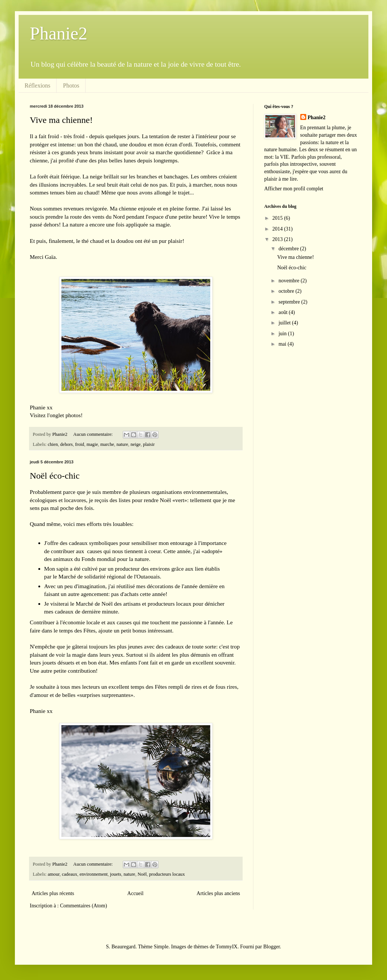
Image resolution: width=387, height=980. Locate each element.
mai (283, 344)
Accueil (135, 893)
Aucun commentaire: (94, 434)
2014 (278, 229)
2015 (278, 218)
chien (53, 444)
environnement (94, 874)
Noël (142, 874)
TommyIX (227, 947)
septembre (290, 302)
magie (92, 444)
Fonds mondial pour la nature (115, 559)
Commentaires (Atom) (83, 906)
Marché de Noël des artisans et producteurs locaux (134, 604)
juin (283, 334)
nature (122, 444)
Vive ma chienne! (61, 120)
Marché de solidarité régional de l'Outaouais (109, 576)
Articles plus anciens (218, 893)
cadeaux (69, 874)
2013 (278, 239)
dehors (67, 444)
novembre (289, 281)
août (284, 312)
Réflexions (37, 85)
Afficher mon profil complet (294, 189)
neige (136, 444)
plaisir (149, 444)
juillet (285, 323)
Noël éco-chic (55, 476)
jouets (116, 874)
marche (107, 444)
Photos (71, 85)
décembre (289, 249)
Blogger (271, 947)
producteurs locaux (167, 874)
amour (54, 874)
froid (80, 444)
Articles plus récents (53, 893)
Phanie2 (59, 33)
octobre (287, 291)
